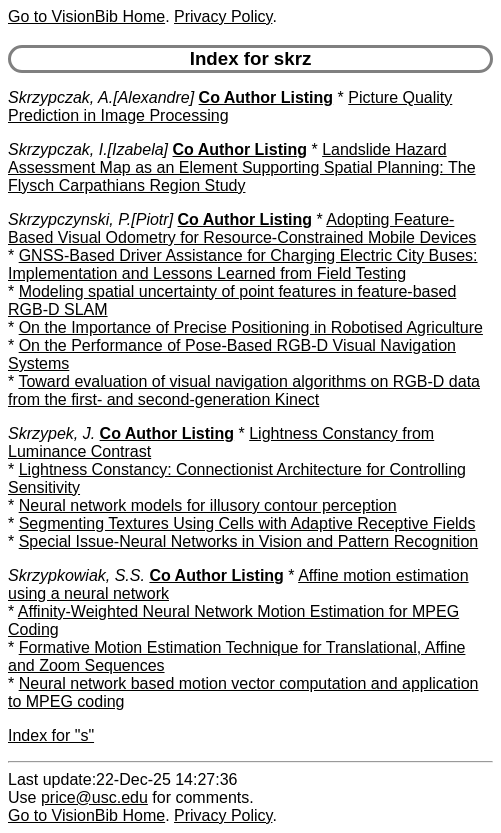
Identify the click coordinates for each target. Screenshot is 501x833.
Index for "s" (51, 735)
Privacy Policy (223, 16)
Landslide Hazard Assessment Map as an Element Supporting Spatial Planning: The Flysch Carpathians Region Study (242, 167)
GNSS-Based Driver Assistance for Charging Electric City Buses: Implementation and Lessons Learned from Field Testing (243, 264)
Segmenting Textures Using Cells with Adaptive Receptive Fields (247, 523)
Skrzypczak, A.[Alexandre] (101, 97)
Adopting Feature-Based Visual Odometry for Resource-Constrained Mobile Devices (242, 228)
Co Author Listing (266, 97)
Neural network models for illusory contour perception (208, 505)
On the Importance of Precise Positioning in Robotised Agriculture (251, 327)
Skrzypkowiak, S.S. (76, 575)
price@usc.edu (94, 797)
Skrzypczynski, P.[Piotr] (90, 219)
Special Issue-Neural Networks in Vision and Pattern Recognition (249, 541)
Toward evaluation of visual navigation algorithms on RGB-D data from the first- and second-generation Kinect (244, 390)
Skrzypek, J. (51, 433)
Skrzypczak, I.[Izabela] (88, 149)
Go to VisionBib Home (86, 16)
